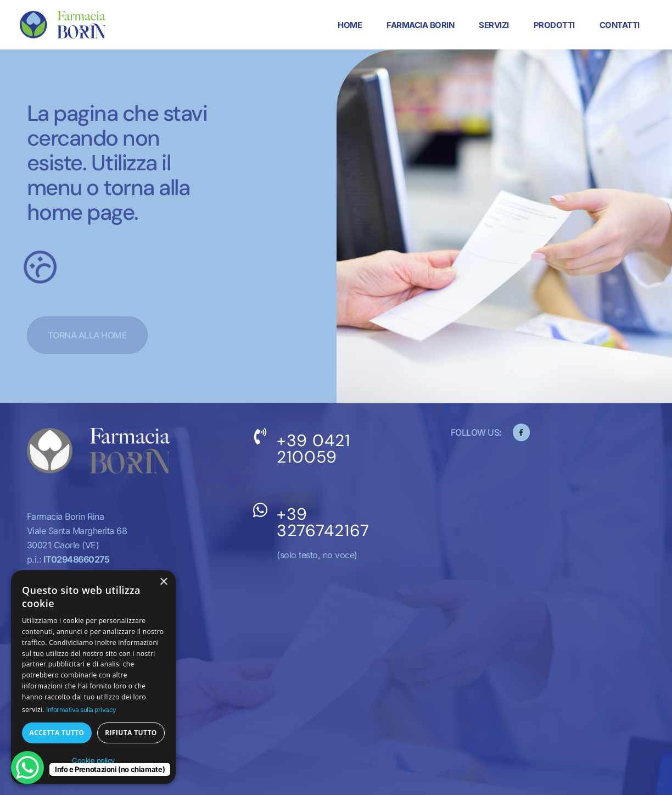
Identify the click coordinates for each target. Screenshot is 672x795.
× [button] (163, 582)
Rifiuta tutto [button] (131, 733)
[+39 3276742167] (260, 510)
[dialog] (93, 677)
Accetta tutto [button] (57, 733)
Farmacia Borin (420, 25)
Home (350, 25)
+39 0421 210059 (313, 449)
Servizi (494, 25)
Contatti (619, 25)
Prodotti (554, 25)
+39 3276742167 (323, 522)
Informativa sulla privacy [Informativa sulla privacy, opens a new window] (81, 710)
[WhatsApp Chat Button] (27, 768)
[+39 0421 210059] (260, 436)
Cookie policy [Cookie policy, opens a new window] (93, 760)
